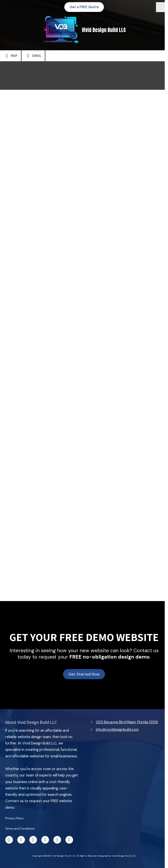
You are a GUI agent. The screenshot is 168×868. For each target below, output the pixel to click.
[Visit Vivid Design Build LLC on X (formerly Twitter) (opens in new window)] (33, 840)
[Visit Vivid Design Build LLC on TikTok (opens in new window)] (21, 840)
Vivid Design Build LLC (104, 30)
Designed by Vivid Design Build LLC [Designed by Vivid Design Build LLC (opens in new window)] (117, 856)
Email (33, 56)
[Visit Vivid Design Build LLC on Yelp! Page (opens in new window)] (45, 840)
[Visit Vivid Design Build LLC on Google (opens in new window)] (69, 840)
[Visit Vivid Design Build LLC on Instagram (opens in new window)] (57, 840)
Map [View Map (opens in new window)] (10, 56)
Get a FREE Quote (84, 7)
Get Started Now (84, 674)
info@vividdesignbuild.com (117, 730)
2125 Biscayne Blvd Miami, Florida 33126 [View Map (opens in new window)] (127, 722)
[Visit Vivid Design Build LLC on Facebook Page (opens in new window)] (9, 840)
